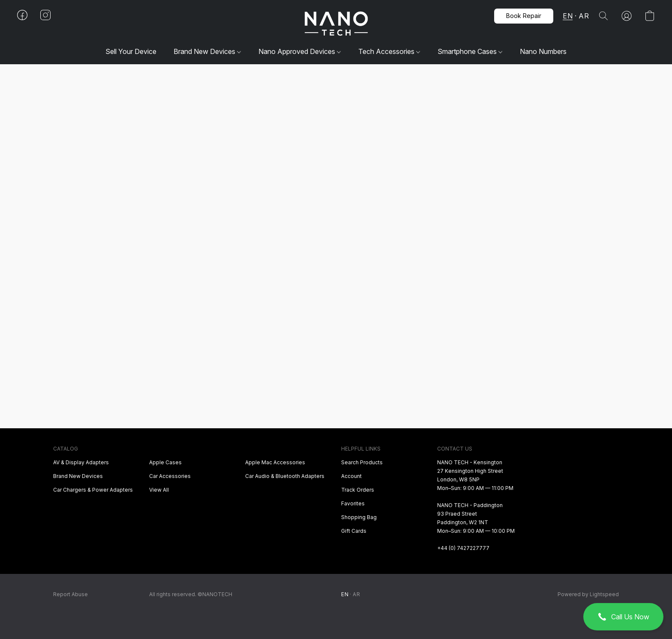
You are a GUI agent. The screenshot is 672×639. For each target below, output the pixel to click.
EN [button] (568, 16)
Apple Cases (165, 462)
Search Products (362, 462)
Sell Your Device (131, 51)
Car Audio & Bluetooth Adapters (285, 476)
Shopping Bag (359, 517)
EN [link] (345, 594)
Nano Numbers (543, 51)
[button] (623, 617)
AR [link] (356, 594)
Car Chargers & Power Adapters (93, 490)
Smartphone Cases (470, 51)
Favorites (353, 503)
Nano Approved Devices (300, 51)
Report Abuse (70, 594)
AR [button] (584, 16)
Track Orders (358, 490)
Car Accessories (170, 476)
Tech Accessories (389, 51)
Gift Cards (354, 531)
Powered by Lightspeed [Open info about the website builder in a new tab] (588, 594)
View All (159, 490)
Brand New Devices (207, 51)
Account (351, 476)
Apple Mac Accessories (275, 462)
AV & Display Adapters (81, 462)
